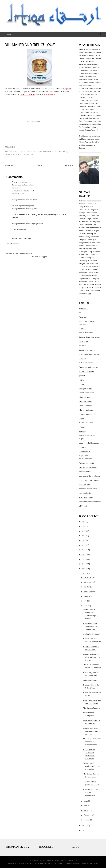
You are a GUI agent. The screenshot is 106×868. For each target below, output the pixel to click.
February (87, 815)
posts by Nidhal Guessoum (89, 443)
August (86, 596)
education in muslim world (89, 350)
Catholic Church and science (90, 337)
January (87, 820)
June (85, 606)
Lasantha (59, 863)
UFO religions (84, 506)
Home (9, 34)
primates (82, 447)
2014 (84, 545)
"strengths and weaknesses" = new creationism (92, 766)
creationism (83, 341)
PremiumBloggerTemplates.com (82, 863)
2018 (84, 526)
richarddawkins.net (49, 95)
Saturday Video (85, 472)
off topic (82, 427)
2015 (84, 540)
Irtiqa (50, 860)
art (80, 313)
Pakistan (82, 431)
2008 (84, 573)
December (88, 577)
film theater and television (31, 152)
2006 (84, 830)
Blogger (44, 257)
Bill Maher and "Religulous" (30, 45)
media (81, 419)
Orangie (82, 148)
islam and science (86, 401)
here (89, 293)
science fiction (84, 485)
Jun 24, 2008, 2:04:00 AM (21, 238)
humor (46, 152)
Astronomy (83, 317)
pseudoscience (85, 452)
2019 (84, 522)
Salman (82, 201)
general (82, 376)
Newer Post (10, 165)
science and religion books (89, 480)
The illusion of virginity (92, 708)
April (85, 806)
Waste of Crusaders (91, 680)
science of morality (86, 497)
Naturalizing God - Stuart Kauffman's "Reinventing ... (91, 626)
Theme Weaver (26, 863)
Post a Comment (12, 244)
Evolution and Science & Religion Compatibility (92, 792)
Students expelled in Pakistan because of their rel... (92, 731)
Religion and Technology (88, 467)
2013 (84, 550)
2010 (84, 564)
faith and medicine (86, 363)
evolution (83, 359)
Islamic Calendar (85, 406)
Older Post (69, 165)
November (88, 582)
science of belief (85, 493)
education (83, 346)
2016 (84, 536)
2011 (84, 559)
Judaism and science (87, 414)
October (87, 587)
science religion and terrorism (90, 502)
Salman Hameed (17, 155)
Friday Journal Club (86, 371)
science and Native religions (90, 476)
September (88, 592)
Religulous (67, 89)
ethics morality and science (89, 354)
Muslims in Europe (86, 423)
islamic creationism (86, 410)
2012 (84, 555)
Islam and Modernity (87, 397)
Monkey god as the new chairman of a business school (92, 742)
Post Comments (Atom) (24, 254)
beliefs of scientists (86, 333)
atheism (16, 152)
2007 (84, 826)
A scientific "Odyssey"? (92, 634)
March (86, 810)
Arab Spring (84, 308)
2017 (84, 531)
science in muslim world (88, 489)
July (85, 601)
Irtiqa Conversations (87, 393)
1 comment (29, 155)
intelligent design (85, 389)
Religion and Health (86, 463)
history (82, 380)
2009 (84, 569)
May (85, 801)
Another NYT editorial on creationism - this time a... (92, 657)
